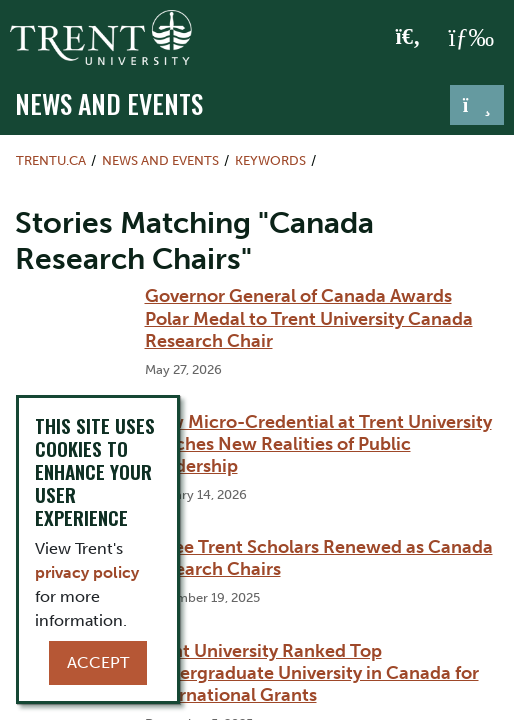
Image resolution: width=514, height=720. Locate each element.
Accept (98, 662)
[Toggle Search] (408, 38)
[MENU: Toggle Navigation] (471, 38)
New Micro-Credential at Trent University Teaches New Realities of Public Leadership (318, 444)
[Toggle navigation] (477, 105)
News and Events (109, 103)
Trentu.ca (51, 160)
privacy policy (87, 572)
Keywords (270, 160)
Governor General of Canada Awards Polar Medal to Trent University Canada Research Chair (309, 318)
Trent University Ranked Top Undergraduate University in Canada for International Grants (312, 673)
